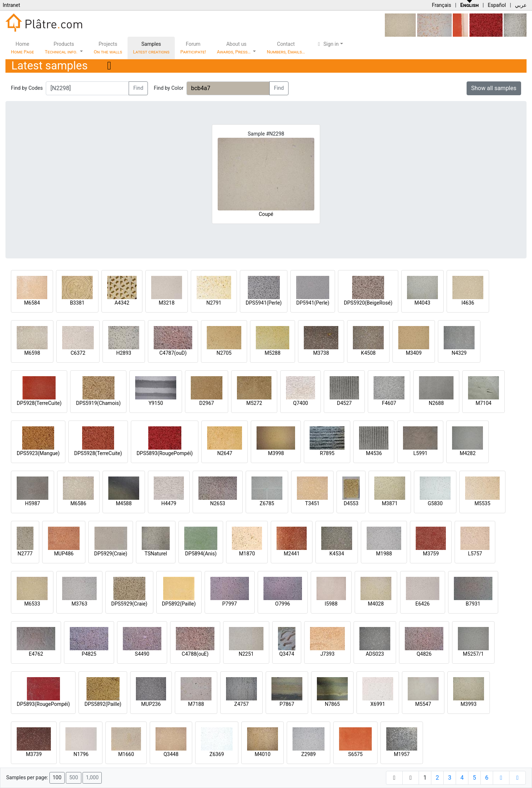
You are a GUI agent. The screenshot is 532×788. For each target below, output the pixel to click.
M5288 (273, 353)
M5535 (483, 503)
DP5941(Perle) (313, 303)
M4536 (374, 453)
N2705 (224, 353)
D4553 (351, 503)
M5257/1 (473, 654)
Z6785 (267, 503)
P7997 (230, 604)
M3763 (80, 604)
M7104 (484, 403)
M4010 (263, 754)
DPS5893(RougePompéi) (165, 453)
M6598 (32, 353)
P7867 (287, 704)
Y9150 (156, 403)
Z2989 (309, 754)
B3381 (77, 303)
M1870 (247, 554)
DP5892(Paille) (179, 604)
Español (497, 5)
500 (73, 778)
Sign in (327, 44)
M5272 (254, 403)
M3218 (167, 303)
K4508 (368, 353)
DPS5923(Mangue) (38, 453)
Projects (108, 48)
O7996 (283, 604)
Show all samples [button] (494, 88)
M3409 (414, 353)
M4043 (422, 303)
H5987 (33, 503)
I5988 (331, 604)
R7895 (327, 453)
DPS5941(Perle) (264, 303)
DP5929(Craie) (111, 554)
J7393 (327, 654)
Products (62, 48)
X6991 (378, 704)
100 (57, 778)
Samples (151, 48)
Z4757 (242, 704)
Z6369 (217, 754)
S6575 (355, 754)
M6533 (32, 604)
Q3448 (171, 754)
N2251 (246, 654)
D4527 (344, 403)
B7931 (473, 604)
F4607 (389, 403)
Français (441, 5)
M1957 (402, 754)
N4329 (459, 353)
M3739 (34, 754)
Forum (193, 48)
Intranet (11, 5)
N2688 (436, 403)
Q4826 (424, 654)
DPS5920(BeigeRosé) (368, 303)
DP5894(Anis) (201, 554)
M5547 (423, 704)
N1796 (81, 754)
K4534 (337, 554)
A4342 (122, 303)
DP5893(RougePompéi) (43, 704)
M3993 (469, 704)
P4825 (89, 654)
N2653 (217, 503)
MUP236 (151, 704)
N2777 (25, 554)
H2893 (124, 353)
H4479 (169, 503)
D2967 (207, 403)
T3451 (313, 503)
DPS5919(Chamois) (98, 403)
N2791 (214, 303)
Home (22, 48)
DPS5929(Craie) (129, 604)
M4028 (376, 604)
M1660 (126, 754)
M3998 (276, 453)
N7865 (332, 704)
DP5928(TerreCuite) (39, 403)
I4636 (468, 303)
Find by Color (168, 88)
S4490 (142, 654)
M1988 (384, 554)
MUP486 (64, 554)
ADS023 (375, 654)
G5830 (435, 503)
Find (138, 88)
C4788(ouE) (195, 654)
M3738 (321, 353)
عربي (521, 5)
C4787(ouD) (173, 353)
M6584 (32, 303)
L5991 (420, 453)
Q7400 (301, 403)
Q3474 (287, 654)
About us (234, 48)
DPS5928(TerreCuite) (98, 453)
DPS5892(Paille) (103, 704)
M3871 (390, 503)
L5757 (475, 554)
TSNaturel (156, 554)
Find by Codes (27, 88)
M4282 (468, 453)
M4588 (124, 503)
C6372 (78, 353)
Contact (286, 48)
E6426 (422, 604)
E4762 (36, 654)
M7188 (196, 704)
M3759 (431, 554)
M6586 (78, 503)
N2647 (225, 453)
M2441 (292, 554)
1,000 (92, 778)
